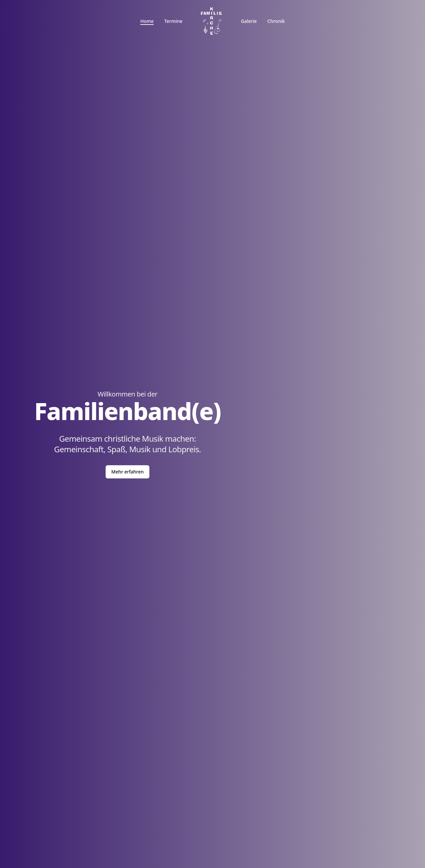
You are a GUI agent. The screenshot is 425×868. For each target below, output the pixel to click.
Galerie (249, 21)
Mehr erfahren (127, 472)
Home (147, 21)
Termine (173, 21)
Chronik (276, 21)
